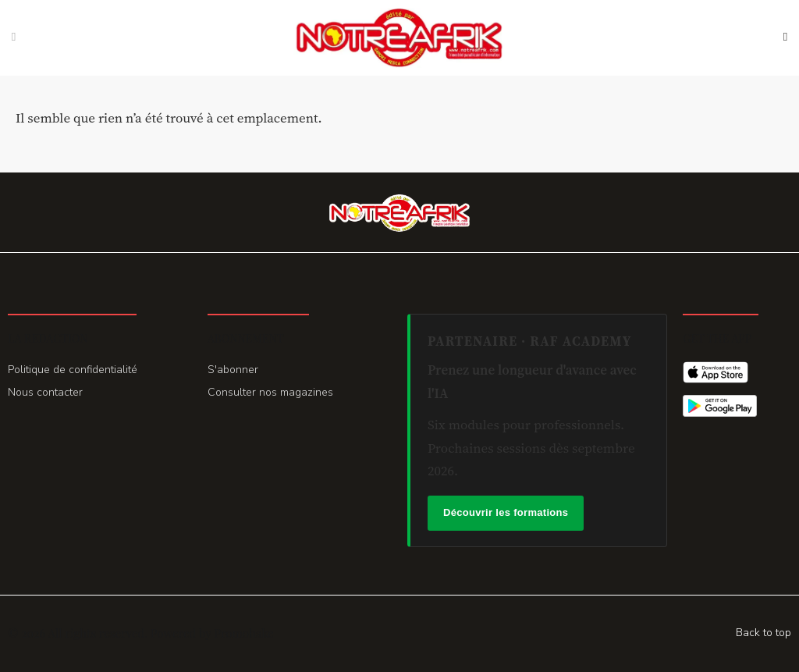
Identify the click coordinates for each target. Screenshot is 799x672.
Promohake (243, 633)
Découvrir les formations (506, 512)
